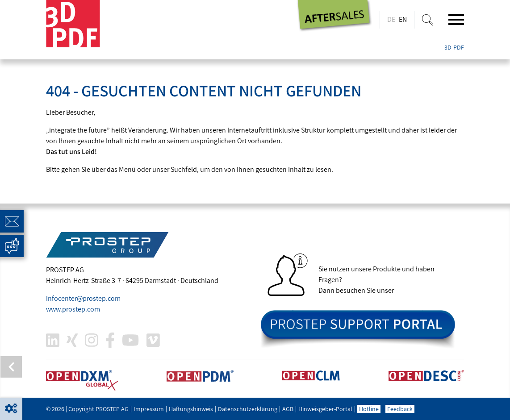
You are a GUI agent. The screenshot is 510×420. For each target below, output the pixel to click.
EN (403, 19)
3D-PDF (454, 47)
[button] (11, 409)
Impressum (149, 409)
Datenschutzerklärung (248, 409)
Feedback (400, 409)
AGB (288, 409)
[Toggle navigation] (456, 20)
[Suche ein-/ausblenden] (428, 20)
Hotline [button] (369, 409)
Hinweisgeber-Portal (325, 409)
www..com (73, 309)
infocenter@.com (83, 298)
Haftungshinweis (191, 409)
